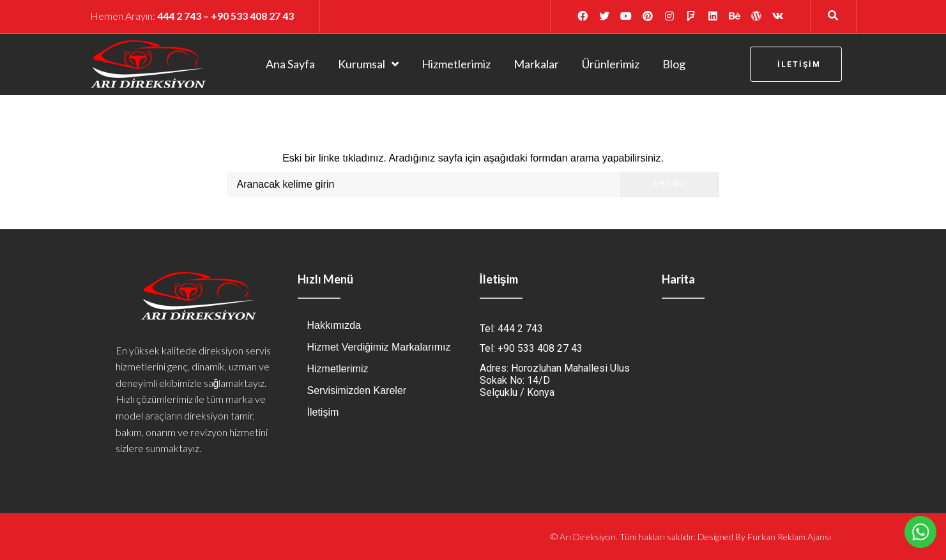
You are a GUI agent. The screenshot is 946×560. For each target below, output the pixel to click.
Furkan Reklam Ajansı (789, 537)
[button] (796, 64)
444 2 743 (179, 16)
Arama (670, 184)
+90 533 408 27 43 (252, 16)
